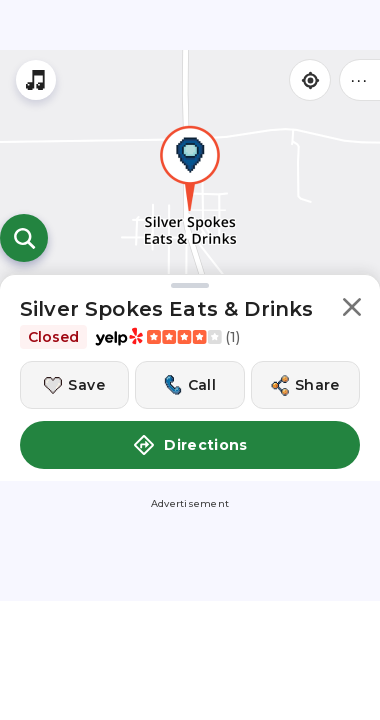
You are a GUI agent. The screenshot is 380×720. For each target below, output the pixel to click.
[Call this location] (189, 385)
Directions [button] (190, 445)
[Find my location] (310, 80)
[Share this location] (305, 385)
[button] (352, 310)
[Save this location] (74, 385)
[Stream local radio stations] (36, 80)
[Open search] (24, 238)
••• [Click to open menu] (360, 79)
